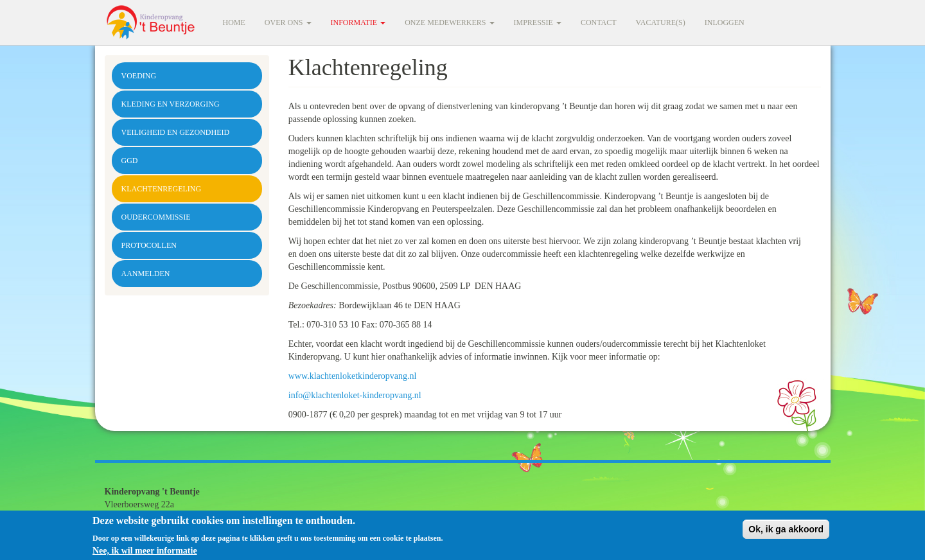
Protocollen (149, 245)
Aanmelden (146, 274)
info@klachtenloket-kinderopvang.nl (355, 395)
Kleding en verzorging (171, 104)
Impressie (538, 22)
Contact (599, 22)
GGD (130, 161)
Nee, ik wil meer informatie (145, 553)
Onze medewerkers (449, 22)
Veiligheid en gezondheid (176, 132)
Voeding (139, 76)
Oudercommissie (156, 217)
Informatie (358, 22)
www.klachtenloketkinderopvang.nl (353, 376)
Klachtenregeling (162, 189)
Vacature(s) (661, 22)
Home (234, 22)
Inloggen (725, 22)
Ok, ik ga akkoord (786, 532)
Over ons (288, 22)
